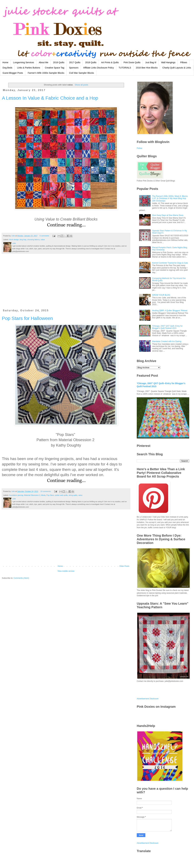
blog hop (23, 240)
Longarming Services (24, 62)
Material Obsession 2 (32, 495)
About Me (44, 62)
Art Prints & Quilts (110, 62)
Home (5, 62)
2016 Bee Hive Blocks (147, 68)
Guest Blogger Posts (13, 73)
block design (14, 240)
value (43, 240)
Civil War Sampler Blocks (81, 73)
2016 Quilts (59, 62)
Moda (43, 495)
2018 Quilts (91, 62)
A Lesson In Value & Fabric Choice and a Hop (50, 98)
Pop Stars (50, 495)
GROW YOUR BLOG (161, 295)
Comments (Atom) (21, 578)
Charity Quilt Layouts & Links (177, 68)
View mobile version (66, 571)
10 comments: (46, 491)
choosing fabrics (33, 240)
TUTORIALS (125, 68)
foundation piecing (16, 495)
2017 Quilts (75, 62)
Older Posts (124, 566)
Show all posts (81, 85)
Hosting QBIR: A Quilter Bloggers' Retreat (170, 311)
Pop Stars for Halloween (27, 318)
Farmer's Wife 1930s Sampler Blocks (46, 73)
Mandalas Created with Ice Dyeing (167, 341)
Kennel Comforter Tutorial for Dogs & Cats (170, 263)
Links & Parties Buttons (29, 68)
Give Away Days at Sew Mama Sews (168, 215)
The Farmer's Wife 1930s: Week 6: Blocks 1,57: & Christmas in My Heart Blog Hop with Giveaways (170, 198)
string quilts (73, 495)
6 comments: (45, 236)
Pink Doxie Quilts (132, 62)
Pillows (184, 62)
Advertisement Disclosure (148, 699)
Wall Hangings (168, 62)
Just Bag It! (151, 62)
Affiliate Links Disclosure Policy (99, 68)
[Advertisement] (66, 283)
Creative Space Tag (55, 68)
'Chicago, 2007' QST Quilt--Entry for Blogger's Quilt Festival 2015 (167, 327)
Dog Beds (7, 68)
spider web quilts (61, 495)
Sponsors (74, 68)
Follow (140, 148)
